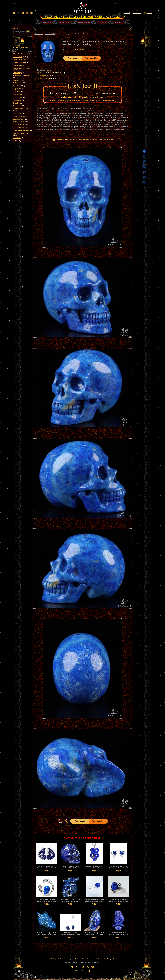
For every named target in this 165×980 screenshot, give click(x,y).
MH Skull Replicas (21, 125)
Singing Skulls (19, 94)
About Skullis (50, 959)
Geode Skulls (19, 106)
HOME (60, 821)
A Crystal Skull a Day (21, 54)
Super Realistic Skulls (22, 60)
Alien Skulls (19, 86)
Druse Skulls (19, 103)
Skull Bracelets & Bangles (21, 76)
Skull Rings (18, 65)
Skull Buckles (19, 80)
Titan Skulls (19, 92)
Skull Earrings (19, 73)
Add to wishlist (91, 58)
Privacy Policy (96, 959)
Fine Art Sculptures (21, 62)
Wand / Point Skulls (21, 116)
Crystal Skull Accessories (22, 130)
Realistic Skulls (20, 57)
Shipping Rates (61, 959)
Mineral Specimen (20, 128)
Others (17, 141)
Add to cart (73, 58)
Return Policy (107, 959)
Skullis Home (39, 34)
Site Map (116, 959)
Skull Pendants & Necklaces (22, 69)
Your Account (136, 13)
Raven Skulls (19, 100)
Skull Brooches (19, 83)
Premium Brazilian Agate (21, 110)
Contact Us (86, 959)
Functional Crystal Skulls (21, 134)
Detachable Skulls (20, 119)
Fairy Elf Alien (19, 89)
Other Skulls (19, 138)
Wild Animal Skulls (21, 122)
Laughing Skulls (19, 113)
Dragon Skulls (19, 97)
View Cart (124, 13)
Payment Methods (74, 959)
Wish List (148, 13)
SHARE (66, 821)
